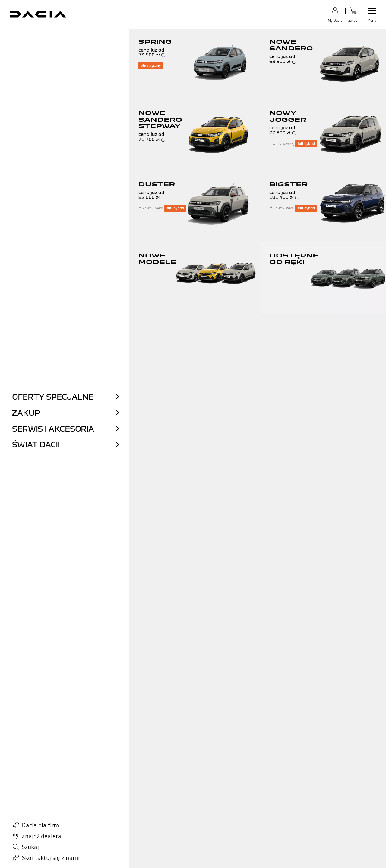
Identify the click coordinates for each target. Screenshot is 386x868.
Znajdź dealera (175, 812)
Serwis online (105, 812)
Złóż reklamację (38, 834)
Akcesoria (171, 827)
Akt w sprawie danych (101, 856)
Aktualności (241, 805)
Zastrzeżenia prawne (139, 856)
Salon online (104, 819)
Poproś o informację (43, 827)
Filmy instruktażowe (43, 819)
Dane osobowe (36, 856)
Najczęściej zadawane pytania (51, 812)
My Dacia (170, 834)
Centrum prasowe (247, 819)
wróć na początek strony (193, 706)
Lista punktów (193, 682)
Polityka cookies (66, 856)
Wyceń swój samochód (114, 805)
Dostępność (218, 856)
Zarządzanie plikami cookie (182, 856)
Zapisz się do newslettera (185, 805)
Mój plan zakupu (177, 819)
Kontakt (32, 805)
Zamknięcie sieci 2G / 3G (252, 856)
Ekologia (239, 812)
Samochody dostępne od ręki (120, 827)
